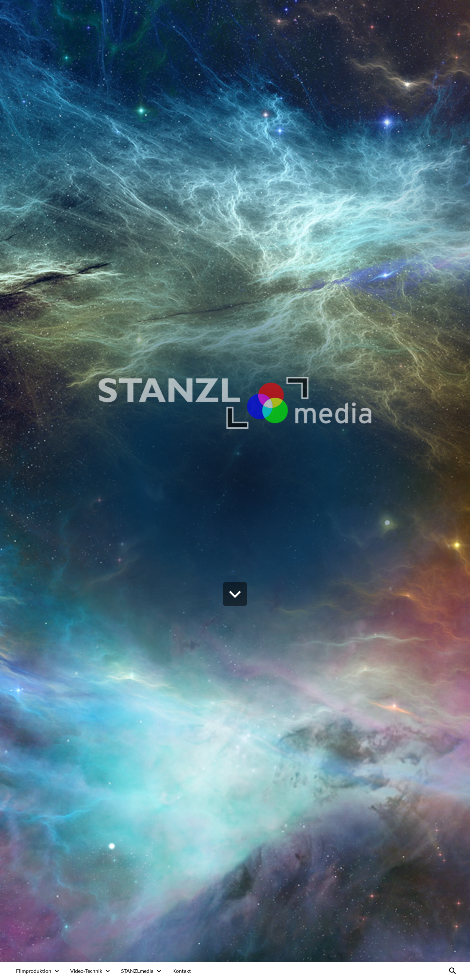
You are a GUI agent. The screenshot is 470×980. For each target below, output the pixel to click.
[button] (452, 971)
